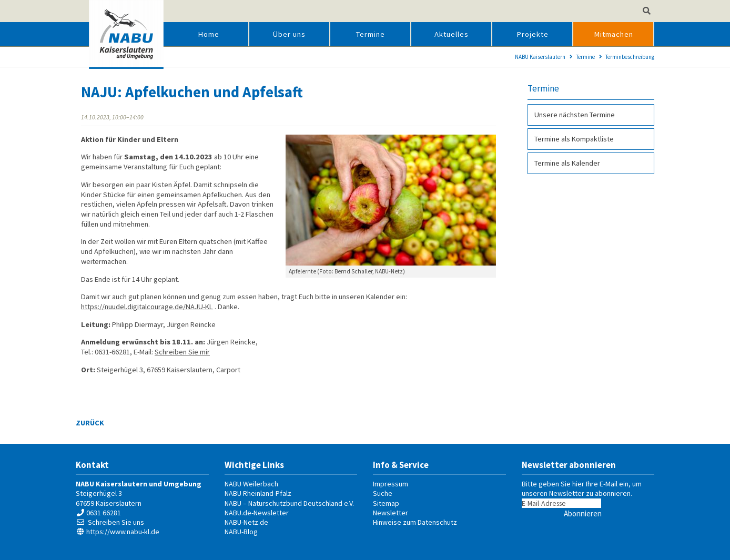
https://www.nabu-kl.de (123, 532)
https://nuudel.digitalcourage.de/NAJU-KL (147, 307)
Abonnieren (583, 513)
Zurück (90, 423)
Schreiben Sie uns (116, 522)
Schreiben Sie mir (182, 352)
